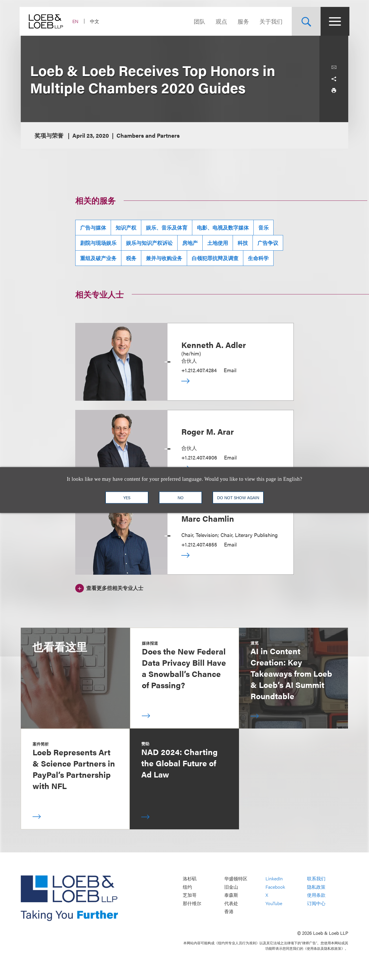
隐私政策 (316, 887)
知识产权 (126, 227)
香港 (229, 912)
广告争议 (268, 243)
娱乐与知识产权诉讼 (149, 243)
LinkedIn (274, 879)
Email (230, 370)
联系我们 (316, 879)
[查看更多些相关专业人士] (109, 587)
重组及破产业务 (98, 258)
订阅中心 (316, 903)
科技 (243, 243)
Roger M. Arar (208, 431)
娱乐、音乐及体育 (167, 227)
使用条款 (316, 895)
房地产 (190, 243)
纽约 (187, 887)
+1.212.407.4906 (199, 457)
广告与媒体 (93, 227)
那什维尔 (192, 903)
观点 (220, 21)
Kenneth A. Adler (214, 345)
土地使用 (218, 243)
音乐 (263, 227)
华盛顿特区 (236, 879)
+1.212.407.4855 (199, 544)
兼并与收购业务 (164, 258)
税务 (131, 258)
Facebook (275, 887)
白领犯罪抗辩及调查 (215, 258)
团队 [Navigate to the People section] (198, 21)
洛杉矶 (190, 879)
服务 (242, 21)
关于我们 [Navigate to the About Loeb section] (270, 21)
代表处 (231, 903)
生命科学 (258, 258)
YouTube (274, 903)
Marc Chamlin (208, 518)
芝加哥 (190, 895)
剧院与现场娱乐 (98, 243)
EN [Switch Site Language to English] (77, 21)
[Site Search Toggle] (305, 21)
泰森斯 (231, 895)
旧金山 (231, 887)
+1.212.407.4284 (199, 370)
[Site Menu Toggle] (334, 21)
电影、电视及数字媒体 (223, 227)
